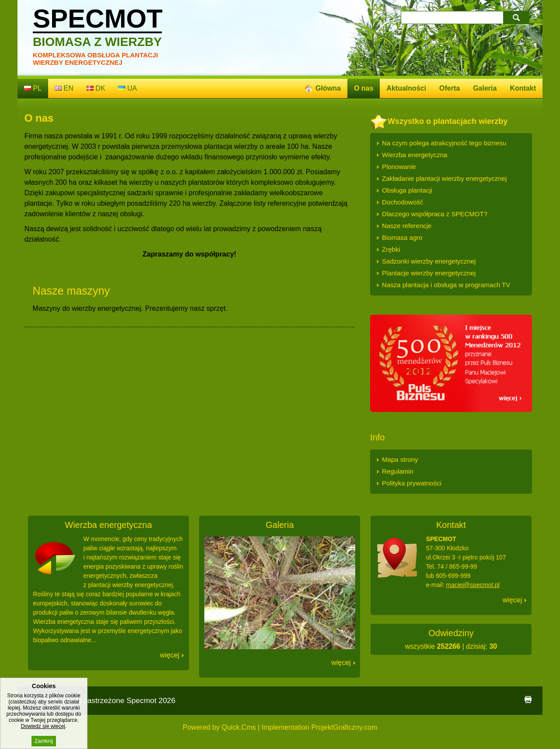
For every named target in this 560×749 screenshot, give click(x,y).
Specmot (98, 26)
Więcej (170, 655)
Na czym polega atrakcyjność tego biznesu (444, 143)
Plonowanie (399, 167)
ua (128, 88)
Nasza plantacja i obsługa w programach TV (446, 285)
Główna (328, 88)
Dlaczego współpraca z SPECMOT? (435, 214)
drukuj (528, 700)
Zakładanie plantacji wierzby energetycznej (444, 178)
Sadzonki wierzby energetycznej (429, 261)
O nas (364, 88)
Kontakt (523, 88)
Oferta (450, 88)
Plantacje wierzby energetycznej (429, 273)
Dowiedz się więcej (43, 734)
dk (96, 88)
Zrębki (391, 249)
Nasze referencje (407, 226)
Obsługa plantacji (407, 190)
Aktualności (406, 88)
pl (33, 88)
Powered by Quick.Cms (219, 727)
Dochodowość (402, 202)
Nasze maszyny (71, 291)
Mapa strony (400, 459)
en (64, 88)
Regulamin (398, 471)
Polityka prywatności (412, 483)
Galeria (485, 88)
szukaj (517, 17)
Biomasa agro (402, 237)
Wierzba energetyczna (415, 155)
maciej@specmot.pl (473, 585)
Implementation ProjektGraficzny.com (320, 727)
